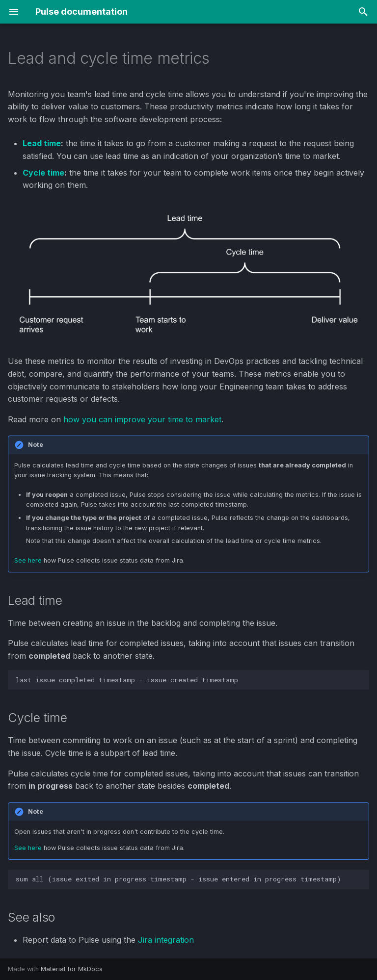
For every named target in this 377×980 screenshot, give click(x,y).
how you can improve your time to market (142, 419)
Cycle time (43, 173)
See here (28, 560)
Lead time (42, 143)
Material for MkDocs (72, 969)
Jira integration (166, 940)
